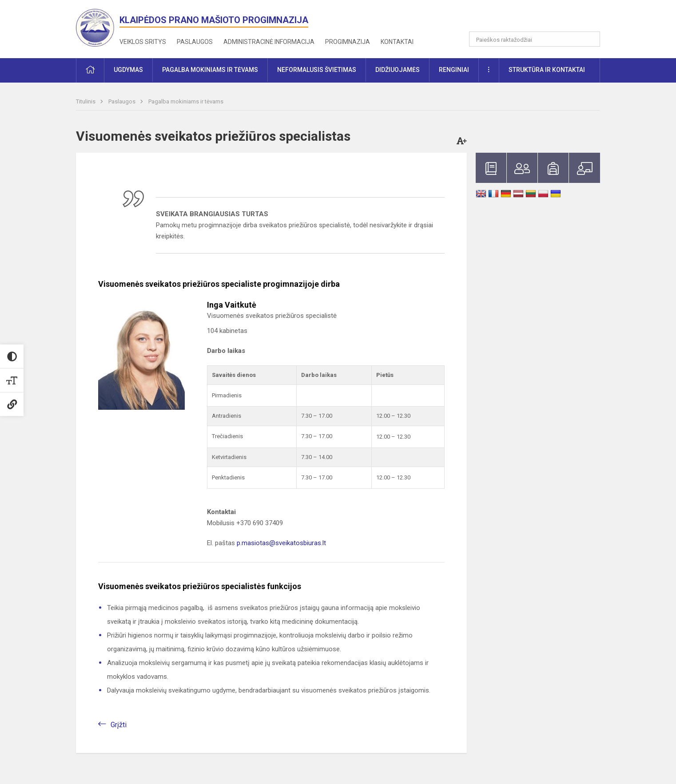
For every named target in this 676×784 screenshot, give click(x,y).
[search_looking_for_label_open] (590, 39)
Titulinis (86, 101)
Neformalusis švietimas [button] (317, 70)
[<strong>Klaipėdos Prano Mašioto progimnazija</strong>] (98, 27)
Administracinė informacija (269, 42)
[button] (539, 19)
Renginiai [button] (454, 70)
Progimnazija (348, 42)
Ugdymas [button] (128, 70)
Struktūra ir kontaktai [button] (547, 70)
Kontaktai (397, 42)
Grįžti (119, 725)
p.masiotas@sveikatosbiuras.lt (281, 543)
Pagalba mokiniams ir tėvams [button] (210, 70)
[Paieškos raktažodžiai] (535, 39)
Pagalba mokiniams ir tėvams (186, 101)
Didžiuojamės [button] (398, 70)
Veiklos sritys (143, 42)
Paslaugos (195, 42)
